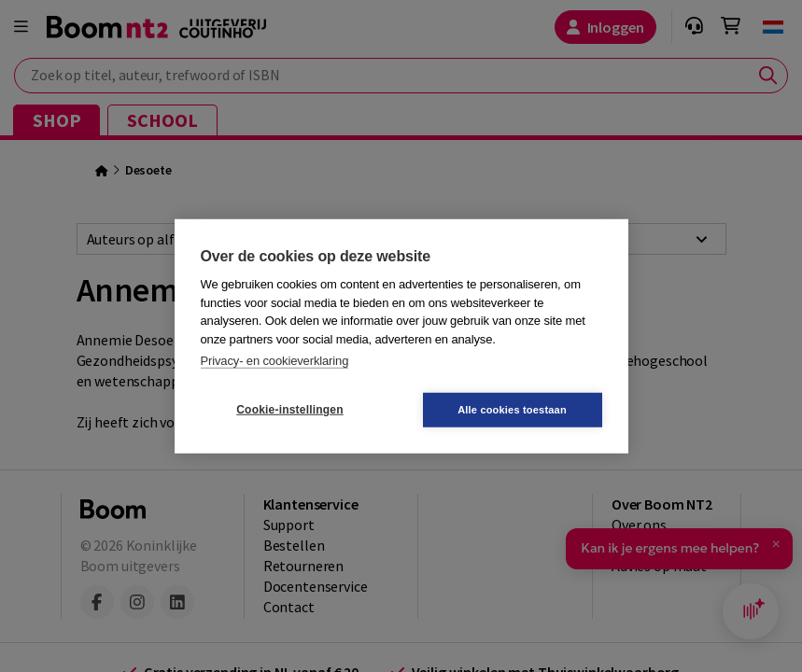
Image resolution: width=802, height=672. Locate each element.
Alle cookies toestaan (512, 409)
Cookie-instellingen (289, 410)
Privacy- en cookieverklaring (275, 361)
